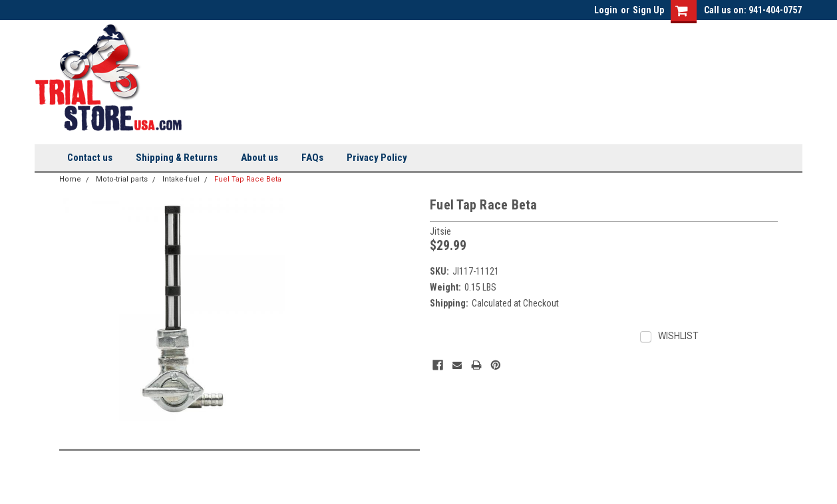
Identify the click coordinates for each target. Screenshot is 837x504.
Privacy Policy (377, 158)
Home (70, 179)
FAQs (312, 158)
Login (606, 10)
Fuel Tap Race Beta (248, 179)
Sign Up (648, 10)
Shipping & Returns (177, 158)
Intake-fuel (181, 179)
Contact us (90, 158)
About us (259, 158)
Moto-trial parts (122, 179)
